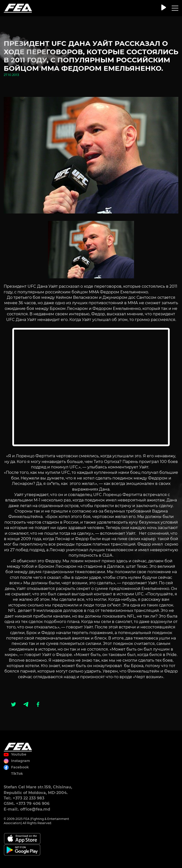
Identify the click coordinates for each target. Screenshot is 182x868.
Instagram (21, 761)
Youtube (19, 754)
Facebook (20, 767)
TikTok (17, 774)
